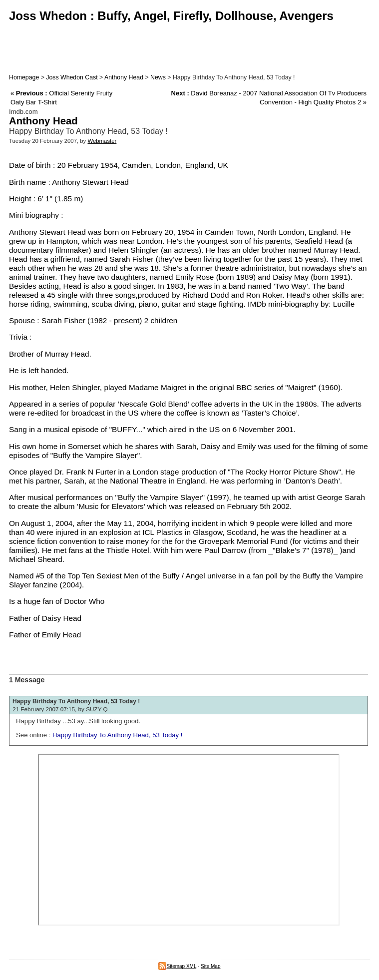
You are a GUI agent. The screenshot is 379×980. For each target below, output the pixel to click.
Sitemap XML (177, 966)
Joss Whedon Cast (72, 77)
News (158, 77)
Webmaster (102, 141)
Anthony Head (124, 77)
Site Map (210, 966)
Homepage (24, 77)
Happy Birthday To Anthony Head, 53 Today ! (76, 701)
